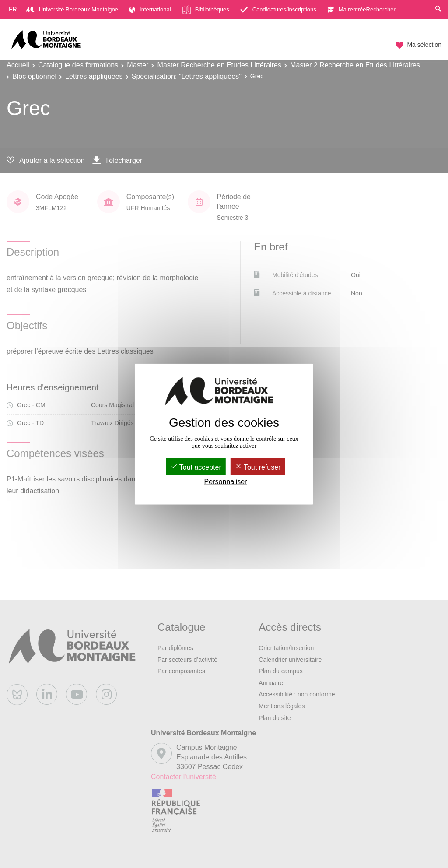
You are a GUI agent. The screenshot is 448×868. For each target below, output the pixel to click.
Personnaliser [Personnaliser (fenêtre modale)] (226, 482)
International (150, 9)
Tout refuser (258, 467)
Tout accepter (196, 467)
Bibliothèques (206, 10)
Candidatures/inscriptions (278, 9)
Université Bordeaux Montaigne (72, 9)
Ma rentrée (347, 9)
